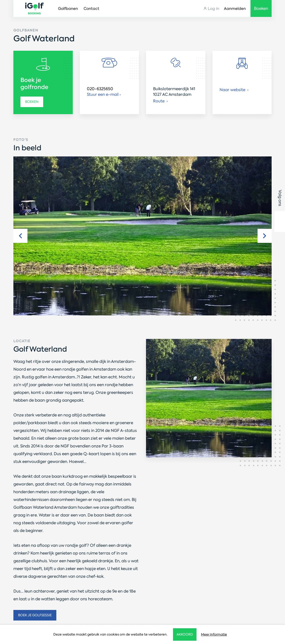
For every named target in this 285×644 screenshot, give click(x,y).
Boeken (32, 102)
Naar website (233, 90)
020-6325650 (100, 89)
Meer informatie (214, 634)
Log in (214, 9)
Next (265, 236)
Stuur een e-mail (103, 94)
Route (159, 101)
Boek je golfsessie (35, 615)
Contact (91, 9)
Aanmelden (235, 9)
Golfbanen (68, 9)
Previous (20, 236)
